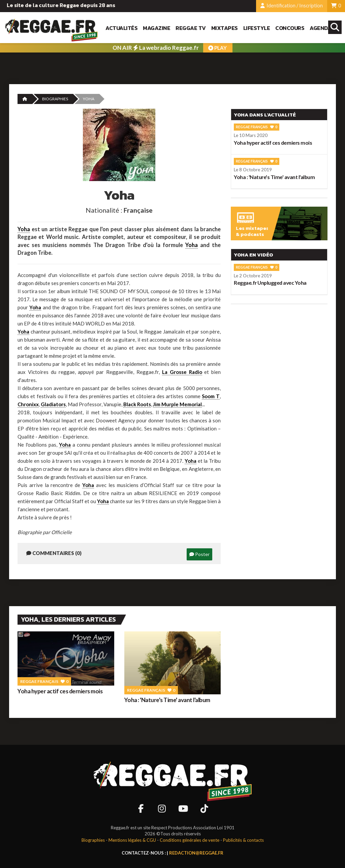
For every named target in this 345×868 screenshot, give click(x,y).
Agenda (320, 28)
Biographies (55, 99)
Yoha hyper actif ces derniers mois (60, 691)
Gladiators (53, 404)
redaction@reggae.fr (196, 853)
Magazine (156, 28)
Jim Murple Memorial (177, 404)
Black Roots (137, 404)
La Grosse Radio (182, 372)
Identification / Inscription (292, 6)
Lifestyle (257, 28)
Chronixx (28, 404)
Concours (290, 28)
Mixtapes (225, 28)
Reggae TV (191, 28)
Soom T (211, 396)
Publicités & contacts (243, 840)
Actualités (121, 28)
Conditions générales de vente (190, 840)
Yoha (24, 229)
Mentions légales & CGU (132, 840)
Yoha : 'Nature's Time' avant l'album (167, 700)
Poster (199, 554)
